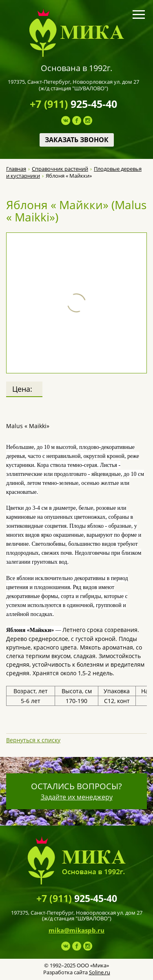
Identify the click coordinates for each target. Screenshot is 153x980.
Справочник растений (60, 169)
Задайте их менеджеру (77, 797)
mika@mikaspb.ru (76, 930)
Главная (16, 169)
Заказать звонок (77, 140)
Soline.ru (100, 972)
